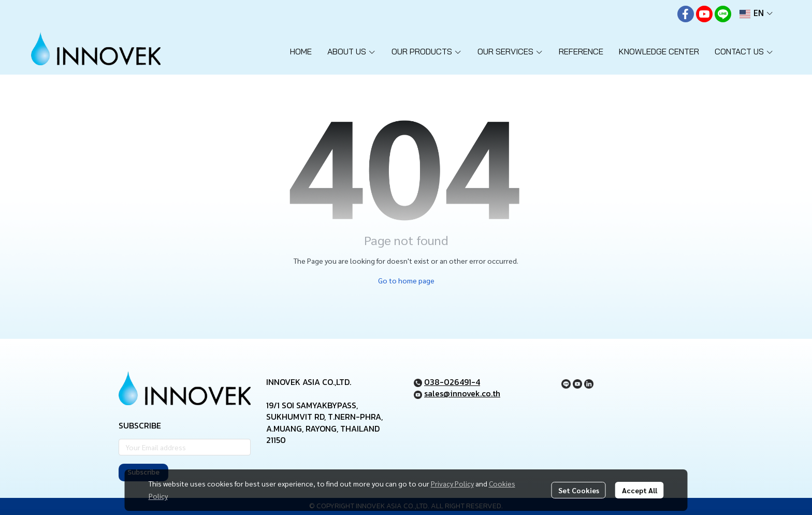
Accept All (640, 490)
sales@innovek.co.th (462, 393)
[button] (756, 14)
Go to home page (406, 280)
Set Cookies (579, 490)
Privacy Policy (452, 483)
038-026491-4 (452, 382)
